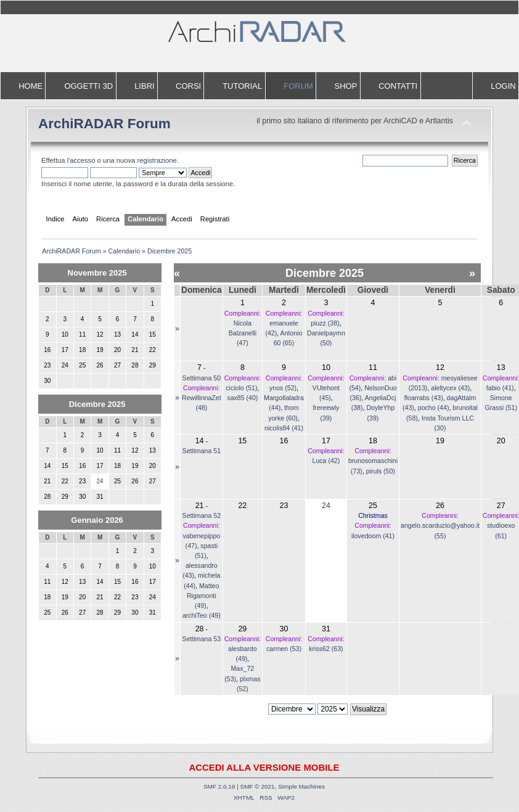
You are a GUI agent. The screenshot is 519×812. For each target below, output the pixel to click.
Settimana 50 (202, 378)
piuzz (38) (325, 323)
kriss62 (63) (326, 649)
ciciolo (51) (241, 388)
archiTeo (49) (202, 615)
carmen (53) (284, 649)
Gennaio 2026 (97, 520)
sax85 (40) (242, 398)
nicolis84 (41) (284, 428)
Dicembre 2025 (97, 404)
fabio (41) (500, 388)
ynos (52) (283, 388)
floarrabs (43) (424, 398)
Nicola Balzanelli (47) (243, 333)
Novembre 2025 (97, 273)
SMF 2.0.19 (219, 786)
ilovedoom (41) (373, 536)
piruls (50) (381, 471)
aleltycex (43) (450, 388)
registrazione (157, 160)
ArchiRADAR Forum (104, 124)
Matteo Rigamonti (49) (203, 596)
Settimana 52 (202, 515)
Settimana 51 (202, 451)
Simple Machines (301, 786)
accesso (82, 160)
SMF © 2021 (258, 786)
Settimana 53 (202, 639)
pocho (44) (434, 408)
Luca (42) (326, 461)
